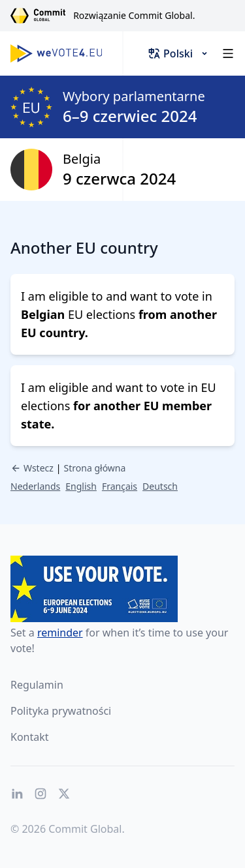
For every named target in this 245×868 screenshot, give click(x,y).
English (81, 486)
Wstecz (32, 468)
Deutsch (160, 486)
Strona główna (95, 468)
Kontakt (30, 737)
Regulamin (37, 685)
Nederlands (35, 486)
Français (120, 486)
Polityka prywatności (61, 711)
